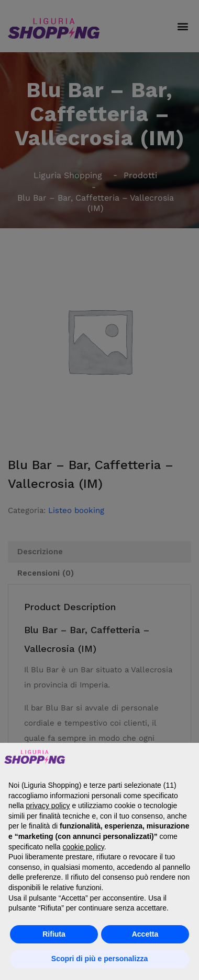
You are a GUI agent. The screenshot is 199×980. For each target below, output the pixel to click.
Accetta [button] (145, 934)
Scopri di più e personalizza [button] (99, 959)
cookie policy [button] (84, 847)
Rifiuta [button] (54, 934)
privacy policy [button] (48, 806)
